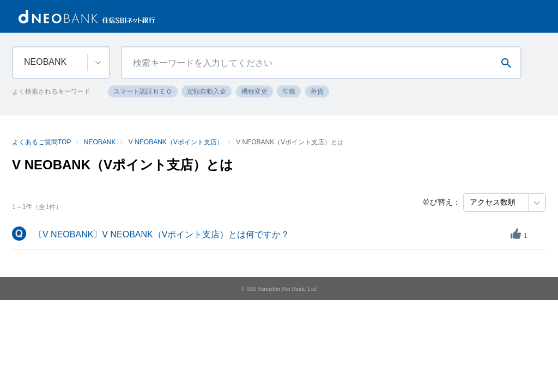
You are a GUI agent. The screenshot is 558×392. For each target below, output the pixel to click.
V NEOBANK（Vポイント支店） (176, 142)
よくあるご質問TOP (41, 142)
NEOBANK (100, 142)
